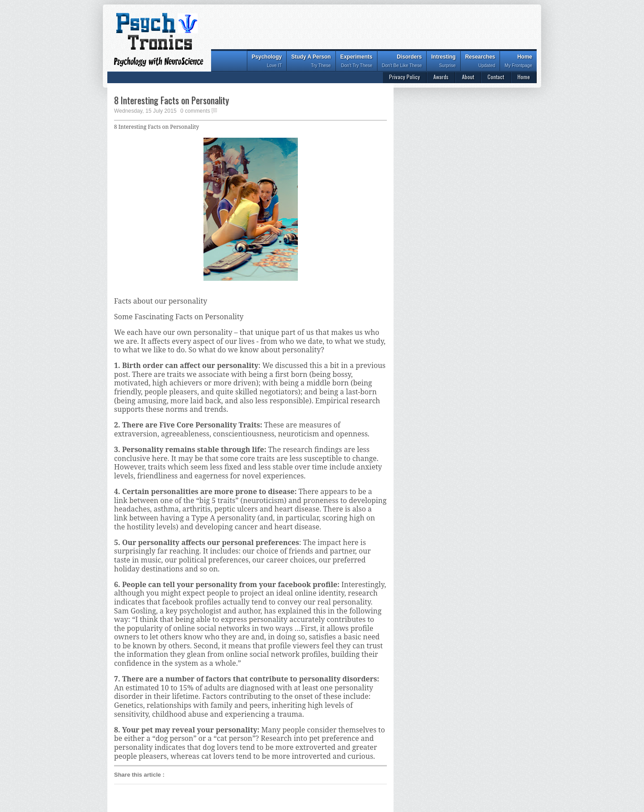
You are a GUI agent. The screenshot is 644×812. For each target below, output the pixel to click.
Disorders (402, 62)
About (468, 77)
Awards (441, 77)
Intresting (443, 62)
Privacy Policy (405, 77)
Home (518, 62)
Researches (480, 62)
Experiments (356, 62)
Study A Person (311, 62)
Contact (496, 77)
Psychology (267, 62)
